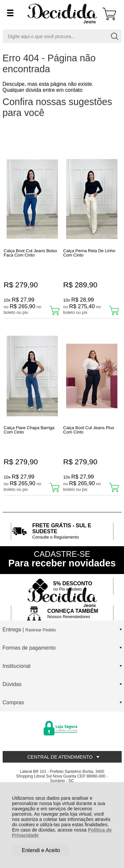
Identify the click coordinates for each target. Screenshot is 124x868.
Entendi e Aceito (41, 850)
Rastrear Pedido (41, 630)
